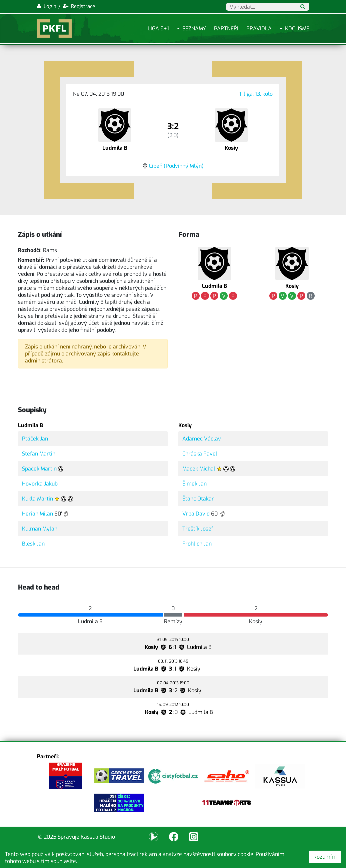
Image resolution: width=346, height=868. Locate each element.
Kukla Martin (37, 499)
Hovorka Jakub (40, 484)
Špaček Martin (39, 469)
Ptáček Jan (35, 439)
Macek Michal (199, 469)
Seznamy (194, 29)
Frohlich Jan (197, 544)
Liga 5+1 (158, 29)
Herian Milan (37, 514)
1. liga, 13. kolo (256, 94)
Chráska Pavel (200, 454)
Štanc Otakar (198, 499)
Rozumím (325, 857)
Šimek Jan (194, 484)
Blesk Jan (33, 544)
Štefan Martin (39, 454)
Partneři (226, 29)
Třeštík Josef (198, 529)
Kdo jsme (297, 29)
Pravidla (259, 29)
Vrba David (196, 514)
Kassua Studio (98, 837)
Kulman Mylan (40, 529)
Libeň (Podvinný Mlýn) (176, 166)
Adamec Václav (202, 439)
